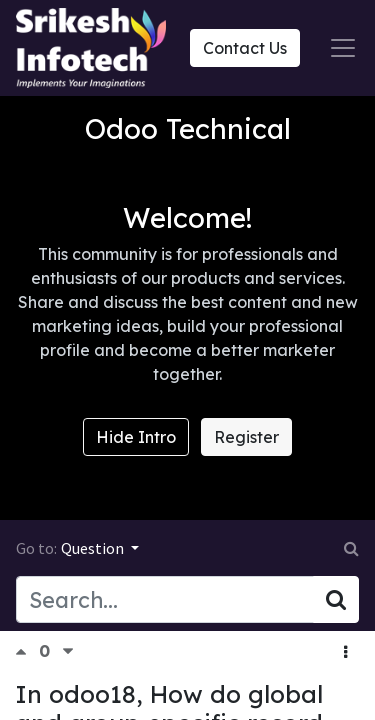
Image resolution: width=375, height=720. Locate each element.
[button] (345, 652)
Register (246, 437)
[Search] (336, 599)
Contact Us (245, 48)
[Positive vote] (27, 651)
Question (94, 548)
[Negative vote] (68, 651)
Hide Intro (136, 437)
